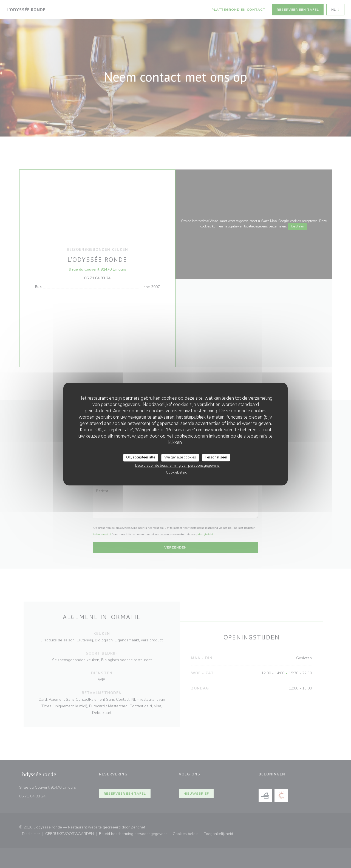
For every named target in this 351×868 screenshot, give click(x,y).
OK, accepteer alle (141, 457)
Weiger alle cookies (180, 457)
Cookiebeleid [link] (177, 472)
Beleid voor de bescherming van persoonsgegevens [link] (177, 466)
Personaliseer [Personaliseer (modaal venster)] (216, 457)
